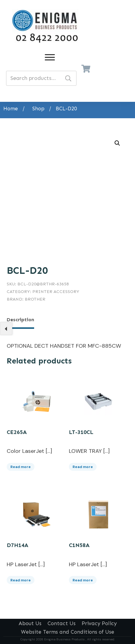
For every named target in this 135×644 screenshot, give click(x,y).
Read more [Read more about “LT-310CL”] (83, 465)
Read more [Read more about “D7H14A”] (21, 579)
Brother (35, 299)
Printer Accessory (56, 292)
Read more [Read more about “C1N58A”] (83, 579)
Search (68, 78)
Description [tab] (20, 320)
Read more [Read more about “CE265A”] (21, 465)
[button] (117, 143)
